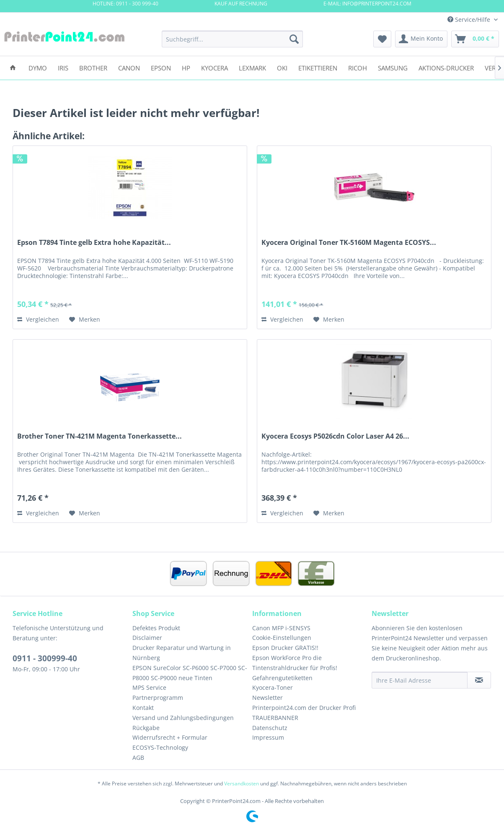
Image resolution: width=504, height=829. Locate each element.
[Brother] (93, 67)
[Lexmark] (252, 67)
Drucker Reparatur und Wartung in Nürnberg (182, 653)
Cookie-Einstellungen (282, 638)
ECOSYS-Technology (160, 747)
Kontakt (143, 708)
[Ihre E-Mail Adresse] (420, 680)
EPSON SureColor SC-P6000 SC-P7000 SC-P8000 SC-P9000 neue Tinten (190, 673)
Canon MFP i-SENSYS (281, 628)
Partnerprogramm (158, 698)
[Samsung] (393, 67)
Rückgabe (146, 728)
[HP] (186, 67)
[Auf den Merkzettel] (85, 320)
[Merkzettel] (382, 39)
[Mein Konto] (421, 39)
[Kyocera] (215, 67)
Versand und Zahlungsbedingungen (183, 718)
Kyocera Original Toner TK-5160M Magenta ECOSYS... (349, 243)
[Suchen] (294, 39)
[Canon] (129, 67)
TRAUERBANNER (275, 718)
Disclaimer (147, 638)
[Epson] (161, 67)
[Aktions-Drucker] (446, 67)
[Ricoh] (358, 67)
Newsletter (268, 698)
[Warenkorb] (475, 39)
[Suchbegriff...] (232, 39)
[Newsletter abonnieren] (479, 680)
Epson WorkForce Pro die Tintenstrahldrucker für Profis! (295, 663)
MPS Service (149, 687)
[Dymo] (38, 67)
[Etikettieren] (318, 67)
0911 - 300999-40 (45, 658)
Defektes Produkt (156, 628)
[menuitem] (232, 39)
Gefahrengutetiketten (282, 678)
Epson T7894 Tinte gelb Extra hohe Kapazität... (94, 243)
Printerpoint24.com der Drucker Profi (304, 708)
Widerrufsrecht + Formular (170, 737)
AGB (138, 758)
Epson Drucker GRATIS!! (285, 648)
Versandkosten (242, 784)
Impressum (268, 737)
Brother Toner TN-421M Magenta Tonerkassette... (100, 436)
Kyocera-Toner (273, 687)
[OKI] (282, 67)
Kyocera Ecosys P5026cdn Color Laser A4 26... (335, 436)
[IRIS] (63, 67)
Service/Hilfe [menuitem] (470, 19)
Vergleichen (38, 319)
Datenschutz (270, 728)
